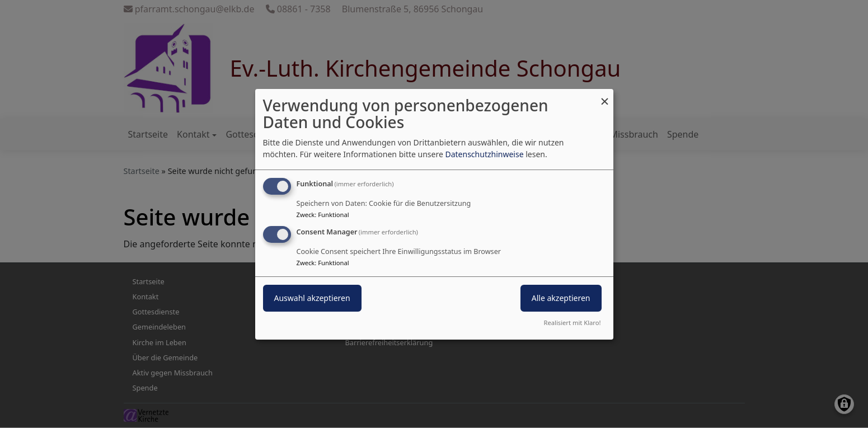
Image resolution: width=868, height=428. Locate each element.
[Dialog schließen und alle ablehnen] (605, 95)
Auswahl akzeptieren (312, 298)
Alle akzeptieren (561, 298)
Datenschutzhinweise (484, 154)
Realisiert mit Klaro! (573, 323)
